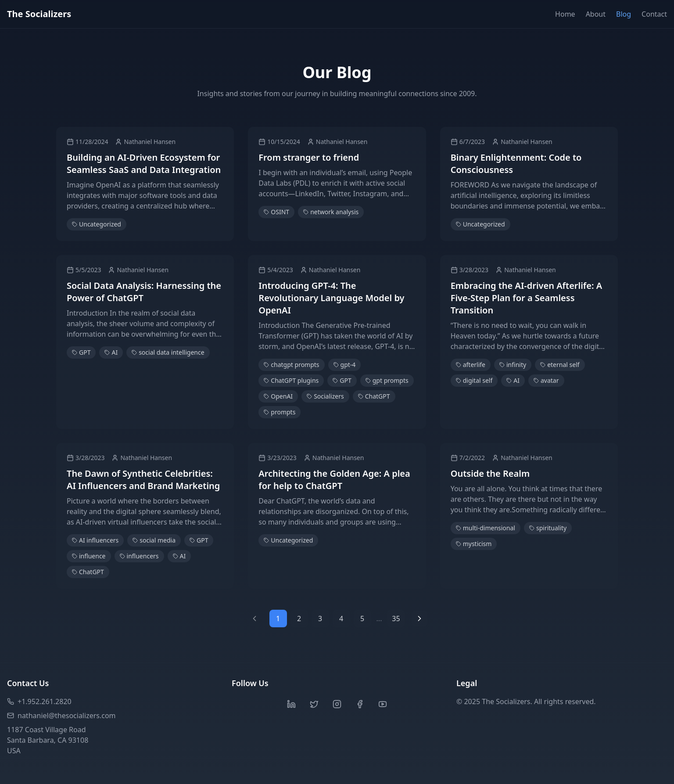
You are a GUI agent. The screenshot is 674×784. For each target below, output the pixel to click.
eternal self (560, 365)
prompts (280, 412)
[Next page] (419, 619)
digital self (474, 380)
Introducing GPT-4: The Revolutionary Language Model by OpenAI (331, 298)
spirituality (548, 528)
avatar (546, 380)
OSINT (276, 212)
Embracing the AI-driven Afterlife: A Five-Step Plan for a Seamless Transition (526, 298)
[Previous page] (255, 619)
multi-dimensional (486, 528)
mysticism (474, 544)
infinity (513, 365)
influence (89, 556)
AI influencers (95, 540)
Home (565, 14)
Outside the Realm (490, 473)
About (596, 14)
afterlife (471, 365)
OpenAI (278, 396)
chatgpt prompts (291, 365)
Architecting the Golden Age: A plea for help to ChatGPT (334, 480)
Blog (624, 14)
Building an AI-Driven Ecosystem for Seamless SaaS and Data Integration (144, 164)
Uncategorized (97, 224)
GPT (81, 352)
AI (111, 352)
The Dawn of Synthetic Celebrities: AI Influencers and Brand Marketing (143, 480)
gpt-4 (345, 365)
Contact (654, 14)
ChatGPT (374, 396)
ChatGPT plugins (291, 380)
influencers (139, 556)
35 (396, 619)
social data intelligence (168, 352)
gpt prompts (387, 380)
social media (154, 540)
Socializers (325, 396)
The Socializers (39, 14)
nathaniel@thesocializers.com (61, 716)
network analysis (331, 212)
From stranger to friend (309, 157)
